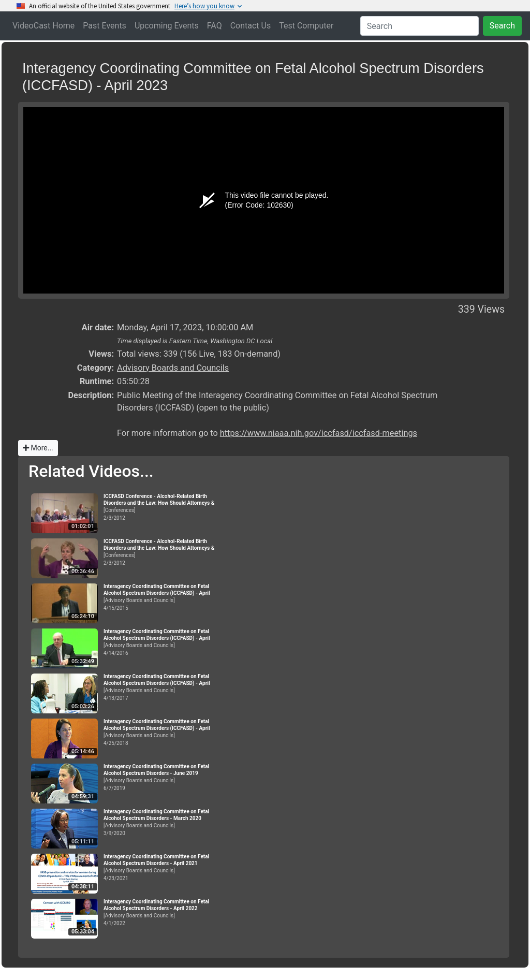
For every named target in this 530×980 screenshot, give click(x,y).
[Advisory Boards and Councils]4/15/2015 (160, 597)
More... (38, 448)
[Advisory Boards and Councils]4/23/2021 (160, 867)
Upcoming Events (167, 26)
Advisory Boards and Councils (173, 368)
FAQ (215, 26)
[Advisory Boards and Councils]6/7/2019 (160, 777)
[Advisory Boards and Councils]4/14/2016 (160, 642)
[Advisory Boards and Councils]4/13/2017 (160, 687)
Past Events (105, 26)
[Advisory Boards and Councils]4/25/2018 (160, 732)
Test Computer (306, 26)
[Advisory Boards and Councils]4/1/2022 (160, 912)
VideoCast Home (43, 26)
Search (502, 26)
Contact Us (251, 26)
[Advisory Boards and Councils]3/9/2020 (160, 822)
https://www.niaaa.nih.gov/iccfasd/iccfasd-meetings (319, 433)
